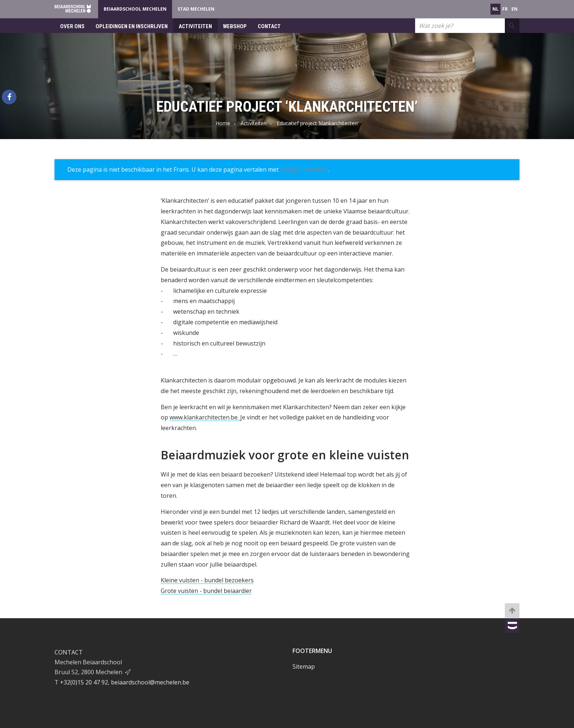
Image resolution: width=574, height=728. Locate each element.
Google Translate (304, 169)
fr (505, 9)
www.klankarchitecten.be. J (206, 417)
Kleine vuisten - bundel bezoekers (207, 580)
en (515, 9)
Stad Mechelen (196, 9)
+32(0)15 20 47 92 (84, 682)
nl (495, 9)
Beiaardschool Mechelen (135, 9)
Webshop (235, 26)
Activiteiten (195, 26)
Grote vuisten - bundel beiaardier (206, 591)
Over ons (72, 26)
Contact (269, 26)
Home (223, 123)
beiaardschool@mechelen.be (150, 682)
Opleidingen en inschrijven (132, 26)
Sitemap (304, 667)
